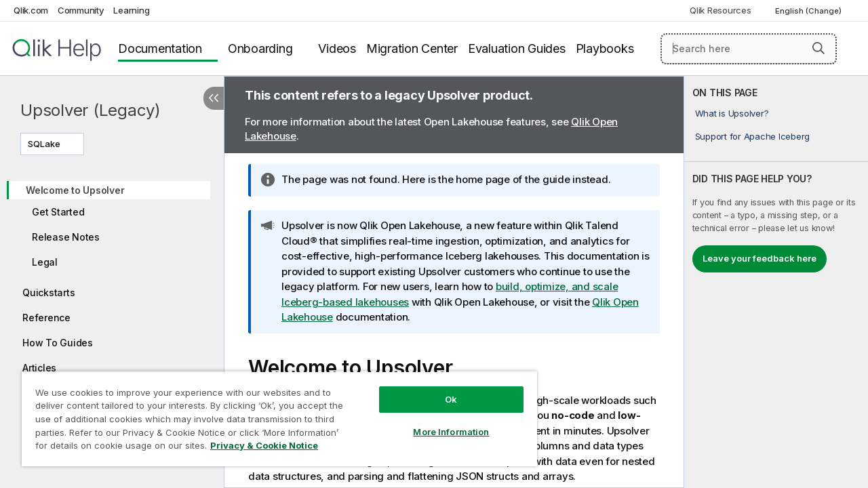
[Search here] (749, 49)
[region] (273, 413)
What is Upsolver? (732, 113)
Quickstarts (48, 292)
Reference (46, 318)
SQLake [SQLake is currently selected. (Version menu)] (45, 144)
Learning (131, 10)
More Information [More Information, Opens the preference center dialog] (441, 422)
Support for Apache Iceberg (753, 136)
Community (81, 10)
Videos (337, 48)
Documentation (160, 48)
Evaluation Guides (517, 48)
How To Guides (58, 343)
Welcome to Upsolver (75, 190)
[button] (818, 48)
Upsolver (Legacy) (91, 110)
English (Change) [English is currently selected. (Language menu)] (809, 11)
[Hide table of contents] (214, 98)
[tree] (112, 287)
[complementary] (776, 282)
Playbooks (605, 48)
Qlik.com (31, 10)
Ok (441, 389)
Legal (45, 262)
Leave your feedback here (759, 258)
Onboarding (260, 48)
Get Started (58, 212)
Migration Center (412, 48)
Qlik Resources (721, 10)
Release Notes (66, 237)
